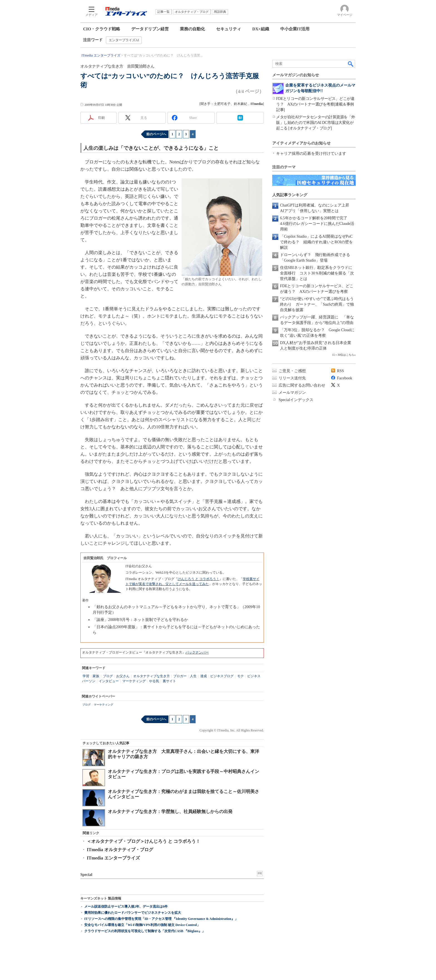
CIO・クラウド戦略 (102, 29)
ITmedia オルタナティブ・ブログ (120, 850)
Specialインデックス (296, 400)
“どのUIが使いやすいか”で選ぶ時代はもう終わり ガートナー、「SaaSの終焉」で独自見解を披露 (317, 304)
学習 (86, 676)
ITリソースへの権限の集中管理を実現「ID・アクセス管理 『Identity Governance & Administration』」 (161, 919)
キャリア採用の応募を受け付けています (311, 153)
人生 (193, 676)
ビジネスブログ (222, 676)
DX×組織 (261, 29)
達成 (204, 676)
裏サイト (169, 681)
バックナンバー (197, 652)
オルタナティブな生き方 (152, 676)
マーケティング (134, 681)
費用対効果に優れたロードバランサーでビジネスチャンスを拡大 (133, 913)
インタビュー (109, 681)
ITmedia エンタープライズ (113, 858)
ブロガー (180, 676)
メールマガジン (292, 393)
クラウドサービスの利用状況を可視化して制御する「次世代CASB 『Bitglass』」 (145, 931)
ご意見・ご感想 (292, 371)
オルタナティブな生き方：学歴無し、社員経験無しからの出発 (170, 811)
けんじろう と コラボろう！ (199, 579)
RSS (340, 371)
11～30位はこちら (343, 355)
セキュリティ (229, 29)
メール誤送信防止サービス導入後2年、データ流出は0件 (126, 907)
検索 (351, 64)
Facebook (345, 378)
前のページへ (156, 134)
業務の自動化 (192, 29)
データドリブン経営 (150, 29)
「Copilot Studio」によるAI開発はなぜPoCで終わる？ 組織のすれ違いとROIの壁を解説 (316, 242)
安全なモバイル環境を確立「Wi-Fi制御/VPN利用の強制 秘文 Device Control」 (142, 925)
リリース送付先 (292, 378)
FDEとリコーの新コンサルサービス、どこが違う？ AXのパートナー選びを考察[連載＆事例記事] (315, 104)
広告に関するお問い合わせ (302, 385)
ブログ (108, 676)
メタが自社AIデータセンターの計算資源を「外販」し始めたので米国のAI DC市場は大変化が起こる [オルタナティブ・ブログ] (316, 123)
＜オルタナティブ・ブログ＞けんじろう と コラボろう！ (143, 841)
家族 (96, 676)
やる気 (154, 681)
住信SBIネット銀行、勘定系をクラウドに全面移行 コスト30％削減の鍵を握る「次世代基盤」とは (317, 273)
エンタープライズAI (124, 40)
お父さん (123, 676)
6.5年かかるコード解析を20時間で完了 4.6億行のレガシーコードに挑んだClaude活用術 (317, 224)
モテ (241, 676)
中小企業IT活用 (295, 29)
